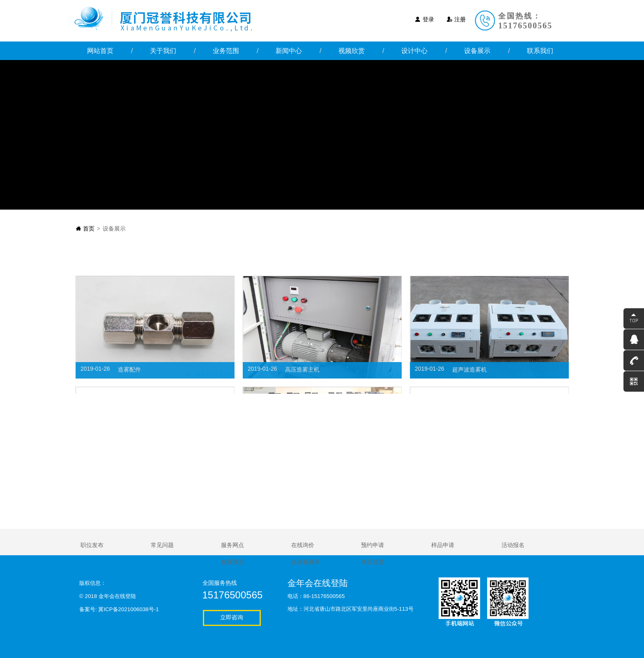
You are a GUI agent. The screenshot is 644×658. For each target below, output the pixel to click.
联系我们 (540, 51)
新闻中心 (289, 51)
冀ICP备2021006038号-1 (128, 609)
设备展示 (477, 51)
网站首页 (100, 51)
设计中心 (414, 51)
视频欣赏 (352, 51)
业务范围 (226, 51)
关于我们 (163, 51)
